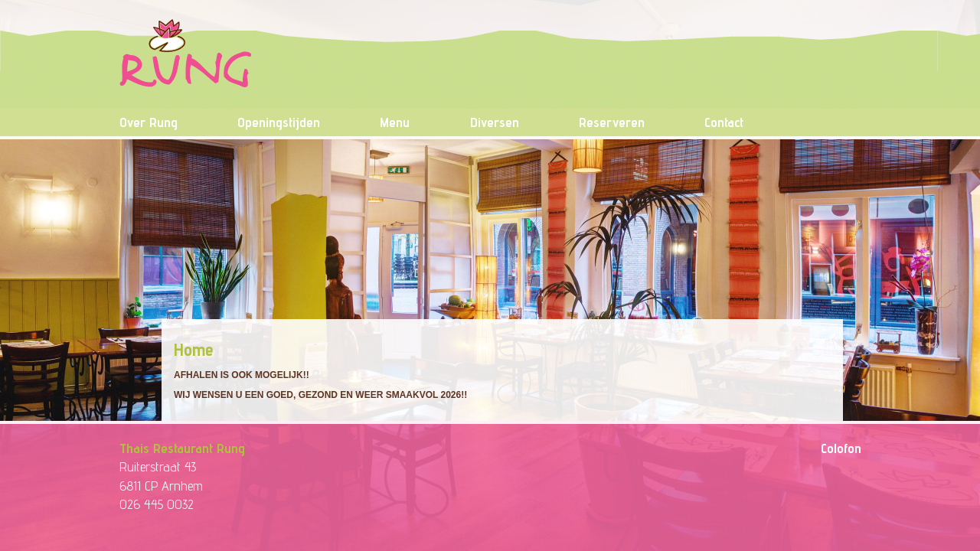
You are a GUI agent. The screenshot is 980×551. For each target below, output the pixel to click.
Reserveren (612, 122)
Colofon (841, 448)
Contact (724, 122)
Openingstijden (279, 122)
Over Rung (149, 122)
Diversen (495, 122)
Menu (395, 122)
